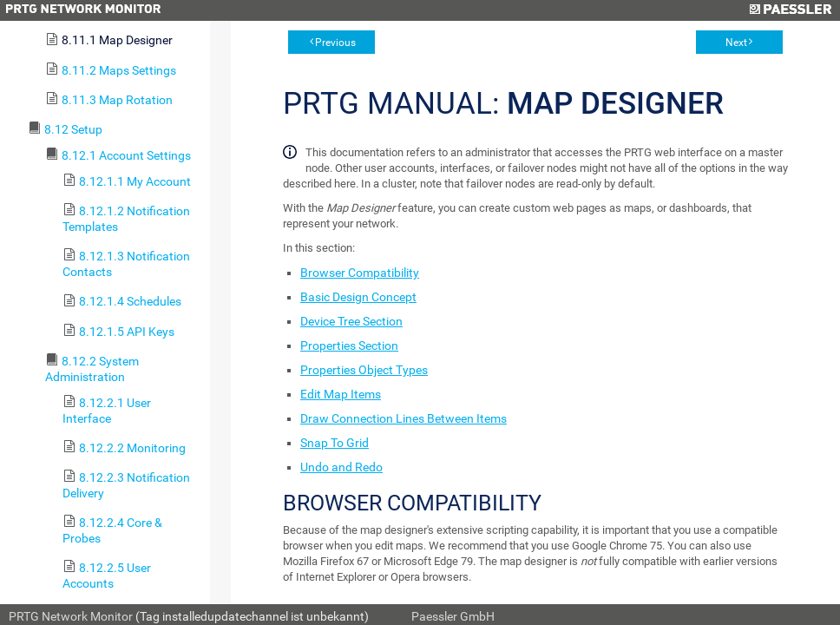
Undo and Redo (341, 467)
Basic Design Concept (358, 297)
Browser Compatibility (360, 273)
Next (736, 43)
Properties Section (349, 345)
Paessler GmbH (453, 616)
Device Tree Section (351, 321)
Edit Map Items (341, 394)
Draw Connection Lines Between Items (404, 418)
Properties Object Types (364, 370)
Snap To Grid (335, 443)
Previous (335, 43)
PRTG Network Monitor (71, 616)
